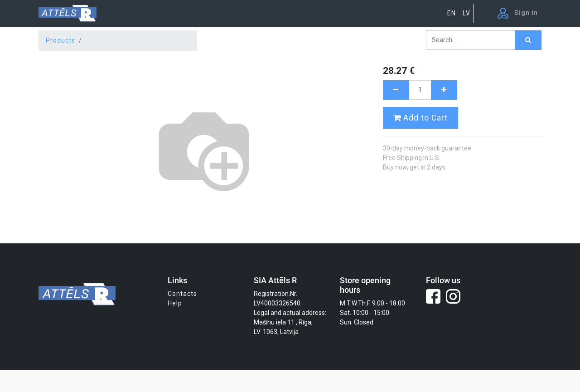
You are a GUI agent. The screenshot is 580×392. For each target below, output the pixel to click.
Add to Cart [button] (420, 118)
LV (466, 13)
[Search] (528, 40)
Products (60, 40)
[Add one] (444, 90)
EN (452, 13)
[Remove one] (396, 90)
